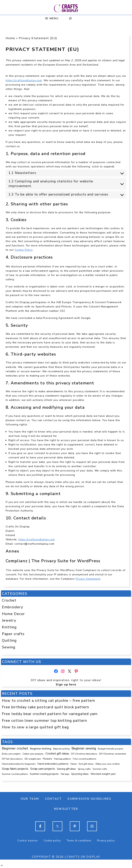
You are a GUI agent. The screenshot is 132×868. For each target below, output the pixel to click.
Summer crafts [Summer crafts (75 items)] (100, 769)
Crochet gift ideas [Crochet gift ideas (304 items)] (57, 754)
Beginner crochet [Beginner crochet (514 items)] (15, 748)
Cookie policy (52, 841)
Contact (53, 799)
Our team (30, 799)
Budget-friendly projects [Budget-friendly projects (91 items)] (111, 749)
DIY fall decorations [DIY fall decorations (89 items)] (12, 759)
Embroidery (12, 607)
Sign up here (66, 685)
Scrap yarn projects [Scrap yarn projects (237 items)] (43, 769)
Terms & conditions (79, 841)
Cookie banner (28, 841)
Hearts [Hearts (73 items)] (74, 764)
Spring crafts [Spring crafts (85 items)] (84, 769)
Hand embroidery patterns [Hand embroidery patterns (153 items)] (53, 764)
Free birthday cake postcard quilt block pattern (45, 707)
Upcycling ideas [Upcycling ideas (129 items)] (80, 774)
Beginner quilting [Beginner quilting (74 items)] (61, 749)
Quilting (9, 640)
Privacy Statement (88, 579)
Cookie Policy (24, 250)
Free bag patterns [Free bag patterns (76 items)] (63, 759)
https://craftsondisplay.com (24, 80)
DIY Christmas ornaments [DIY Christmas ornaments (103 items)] (113, 754)
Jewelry (9, 620)
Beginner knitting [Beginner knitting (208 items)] (41, 749)
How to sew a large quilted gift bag (35, 727)
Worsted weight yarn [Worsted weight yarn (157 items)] (103, 774)
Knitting (9, 627)
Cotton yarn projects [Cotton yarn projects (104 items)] (33, 754)
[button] (2, 865)
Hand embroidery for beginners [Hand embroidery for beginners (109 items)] (19, 764)
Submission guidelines (89, 799)
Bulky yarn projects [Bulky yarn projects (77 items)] (11, 754)
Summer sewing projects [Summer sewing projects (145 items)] (44, 774)
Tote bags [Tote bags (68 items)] (65, 774)
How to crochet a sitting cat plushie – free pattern (49, 701)
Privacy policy (106, 841)
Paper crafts (13, 634)
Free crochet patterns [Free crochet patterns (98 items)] (85, 759)
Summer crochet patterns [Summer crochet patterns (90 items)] (15, 774)
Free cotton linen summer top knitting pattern (44, 721)
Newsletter (66, 809)
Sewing (9, 647)
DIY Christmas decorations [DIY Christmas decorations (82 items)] (84, 754)
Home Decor (13, 614)
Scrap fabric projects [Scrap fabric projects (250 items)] (15, 769)
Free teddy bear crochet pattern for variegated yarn (50, 714)
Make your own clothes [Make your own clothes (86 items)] (108, 764)
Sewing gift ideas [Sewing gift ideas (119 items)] (66, 769)
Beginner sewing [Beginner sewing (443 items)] (84, 748)
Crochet (9, 600)
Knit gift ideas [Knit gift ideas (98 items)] (86, 764)
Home (10, 38)
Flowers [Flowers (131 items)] (48, 759)
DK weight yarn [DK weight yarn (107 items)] (33, 759)
